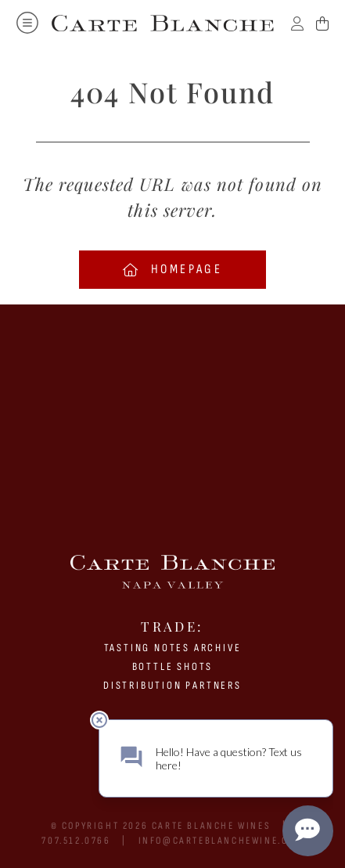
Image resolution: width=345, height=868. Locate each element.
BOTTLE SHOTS (173, 666)
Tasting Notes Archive (173, 648)
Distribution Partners (172, 685)
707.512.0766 (76, 841)
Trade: (172, 626)
